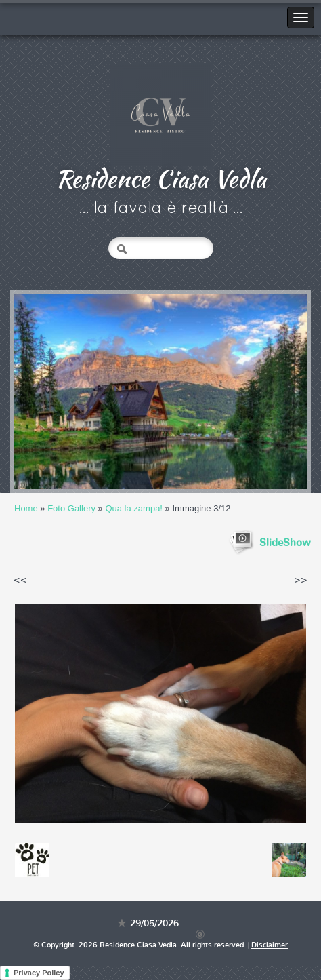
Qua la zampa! (134, 508)
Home (26, 508)
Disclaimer (270, 945)
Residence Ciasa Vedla (161, 178)
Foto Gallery (71, 508)
